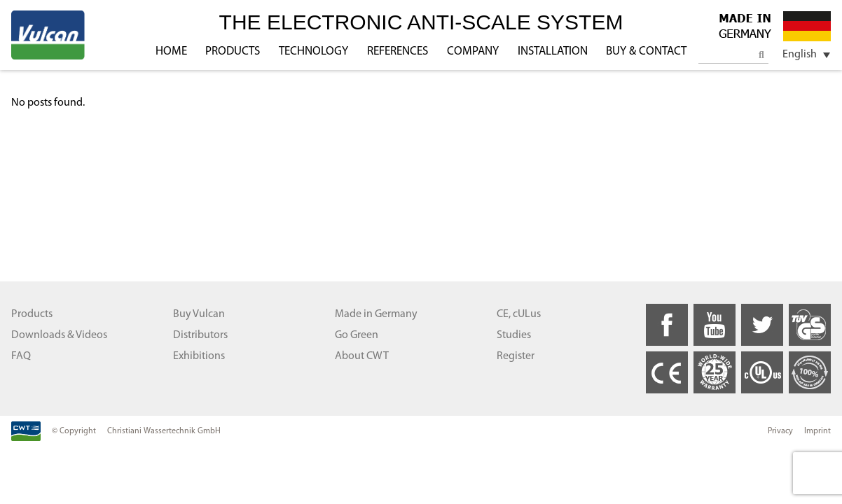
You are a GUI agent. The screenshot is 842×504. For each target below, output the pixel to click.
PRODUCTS (233, 51)
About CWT (362, 356)
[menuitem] (801, 55)
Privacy (780, 431)
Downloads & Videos (59, 335)
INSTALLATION (553, 51)
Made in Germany (376, 314)
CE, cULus (519, 314)
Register (516, 356)
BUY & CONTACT (646, 51)
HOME (171, 51)
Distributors (200, 335)
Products (32, 314)
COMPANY (473, 51)
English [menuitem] (800, 55)
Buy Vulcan (199, 314)
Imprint (817, 431)
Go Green (357, 335)
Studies (514, 335)
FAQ (21, 356)
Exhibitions (199, 356)
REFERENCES (398, 51)
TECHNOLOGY (313, 51)
